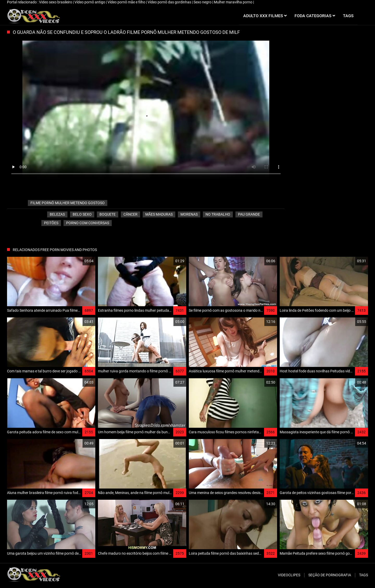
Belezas (57, 214)
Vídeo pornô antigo (90, 2)
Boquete (108, 214)
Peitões (51, 223)
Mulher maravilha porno (233, 2)
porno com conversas (88, 223)
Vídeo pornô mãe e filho (127, 2)
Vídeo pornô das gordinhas (170, 2)
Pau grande (249, 214)
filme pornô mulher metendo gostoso (68, 203)
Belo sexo (82, 214)
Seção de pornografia (330, 575)
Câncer (130, 214)
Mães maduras (159, 214)
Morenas (189, 214)
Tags (364, 575)
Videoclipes (289, 575)
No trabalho (218, 214)
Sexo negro (203, 2)
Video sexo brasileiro (56, 2)
